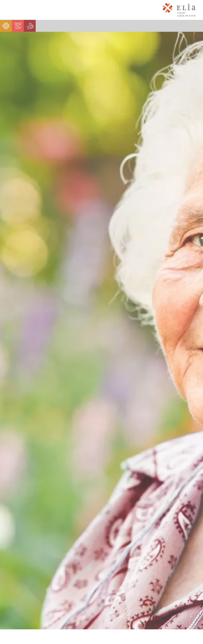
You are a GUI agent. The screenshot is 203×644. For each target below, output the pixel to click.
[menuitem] (6, 26)
